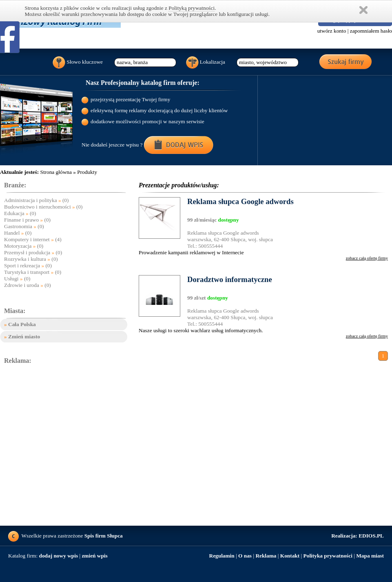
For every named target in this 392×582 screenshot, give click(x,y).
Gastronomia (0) (24, 226)
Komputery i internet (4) (33, 239)
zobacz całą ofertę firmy (367, 258)
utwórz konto (332, 31)
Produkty (87, 172)
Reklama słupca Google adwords (240, 201)
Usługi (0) (17, 279)
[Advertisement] (76, 445)
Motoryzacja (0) (24, 246)
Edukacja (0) (20, 213)
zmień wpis (94, 556)
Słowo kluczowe (78, 62)
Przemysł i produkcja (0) (33, 252)
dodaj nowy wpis (59, 556)
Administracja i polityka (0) (36, 200)
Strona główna (56, 172)
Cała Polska (20, 324)
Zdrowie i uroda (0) (28, 285)
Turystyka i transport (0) (33, 272)
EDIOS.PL (358, 536)
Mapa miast (370, 556)
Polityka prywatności (328, 556)
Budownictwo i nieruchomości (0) (43, 207)
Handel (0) (18, 233)
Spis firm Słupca (104, 536)
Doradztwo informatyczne (230, 279)
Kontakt (290, 556)
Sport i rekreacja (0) (28, 265)
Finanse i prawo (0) (27, 220)
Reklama (266, 556)
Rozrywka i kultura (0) (31, 259)
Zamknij (363, 10)
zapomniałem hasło (371, 31)
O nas (245, 556)
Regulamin (222, 556)
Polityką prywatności (192, 8)
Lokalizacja (206, 62)
